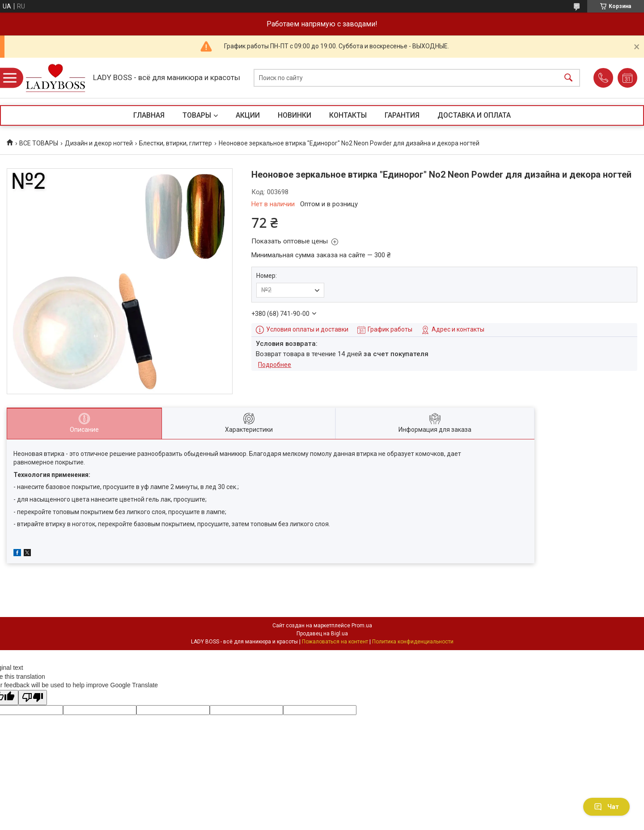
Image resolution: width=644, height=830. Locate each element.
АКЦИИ (248, 115)
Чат (606, 807)
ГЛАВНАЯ (149, 115)
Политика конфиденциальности (413, 642)
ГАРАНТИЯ (402, 115)
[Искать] (568, 78)
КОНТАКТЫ (348, 115)
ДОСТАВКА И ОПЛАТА (474, 115)
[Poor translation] (33, 698)
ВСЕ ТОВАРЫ (39, 143)
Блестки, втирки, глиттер (176, 143)
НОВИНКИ (294, 115)
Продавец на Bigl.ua (322, 634)
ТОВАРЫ (197, 115)
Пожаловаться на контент (335, 642)
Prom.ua (362, 626)
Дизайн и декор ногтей (99, 143)
